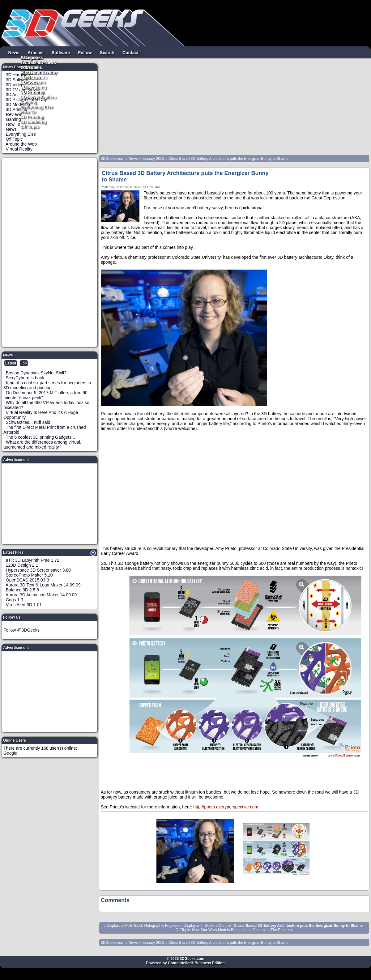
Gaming (29, 102)
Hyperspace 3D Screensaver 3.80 (38, 570)
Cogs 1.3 (15, 600)
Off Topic (30, 126)
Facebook (31, 57)
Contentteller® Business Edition (196, 963)
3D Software (33, 82)
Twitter (28, 62)
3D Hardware (34, 77)
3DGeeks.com (113, 159)
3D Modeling (34, 121)
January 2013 (153, 159)
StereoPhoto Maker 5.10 (29, 575)
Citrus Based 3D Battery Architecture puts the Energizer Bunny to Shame (228, 159)
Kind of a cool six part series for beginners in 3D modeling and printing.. (47, 385)
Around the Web (21, 144)
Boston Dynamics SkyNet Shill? (36, 373)
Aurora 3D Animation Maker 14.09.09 (41, 595)
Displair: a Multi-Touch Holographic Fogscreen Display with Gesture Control (169, 926)
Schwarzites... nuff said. (29, 422)
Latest (11, 363)
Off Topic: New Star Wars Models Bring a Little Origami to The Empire (233, 930)
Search (107, 52)
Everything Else (37, 107)
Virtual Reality (19, 149)
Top (24, 363)
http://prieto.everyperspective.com (226, 807)
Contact (130, 52)
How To (28, 112)
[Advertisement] (50, 252)
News (14, 52)
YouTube (30, 67)
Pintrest (29, 72)
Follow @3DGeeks (21, 630)
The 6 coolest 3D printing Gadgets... (41, 437)
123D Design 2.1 (22, 565)
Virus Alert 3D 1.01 (24, 605)
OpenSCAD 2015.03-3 (28, 580)
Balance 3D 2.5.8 (22, 590)
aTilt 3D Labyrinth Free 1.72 (33, 560)
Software (61, 52)
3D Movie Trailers (38, 97)
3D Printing (32, 117)
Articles (35, 52)
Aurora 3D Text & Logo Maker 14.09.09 (43, 585)
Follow (85, 52)
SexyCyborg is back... (27, 378)
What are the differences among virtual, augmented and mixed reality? (42, 445)
